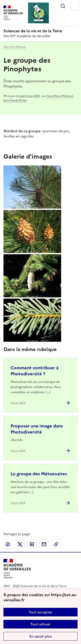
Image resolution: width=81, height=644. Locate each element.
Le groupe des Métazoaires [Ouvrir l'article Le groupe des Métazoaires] (39, 474)
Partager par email (44, 544)
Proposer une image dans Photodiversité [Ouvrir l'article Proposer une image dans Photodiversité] (37, 429)
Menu (75, 6)
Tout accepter (40, 612)
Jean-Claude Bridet (15, 100)
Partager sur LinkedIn (32, 544)
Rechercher (63, 6)
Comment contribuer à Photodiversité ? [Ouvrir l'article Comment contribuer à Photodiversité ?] (35, 371)
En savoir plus (41, 636)
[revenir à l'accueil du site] (40, 31)
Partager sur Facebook (8, 544)
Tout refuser (40, 624)
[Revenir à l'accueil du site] (17, 569)
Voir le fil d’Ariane (14, 47)
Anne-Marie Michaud (60, 96)
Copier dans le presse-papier (56, 544)
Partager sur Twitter (20, 544)
